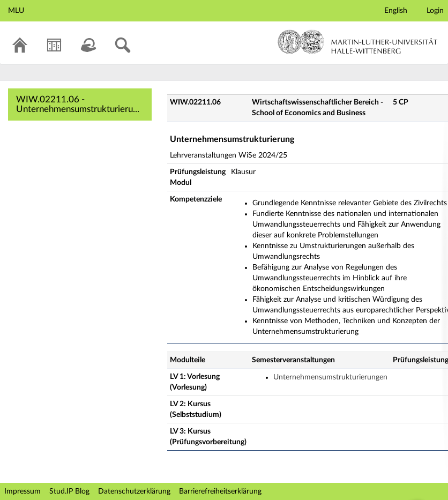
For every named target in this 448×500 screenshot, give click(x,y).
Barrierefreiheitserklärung (220, 491)
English (396, 11)
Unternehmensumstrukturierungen (330, 377)
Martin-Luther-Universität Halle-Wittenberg (358, 42)
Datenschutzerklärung (134, 491)
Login (435, 11)
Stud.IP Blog (69, 491)
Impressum (23, 491)
